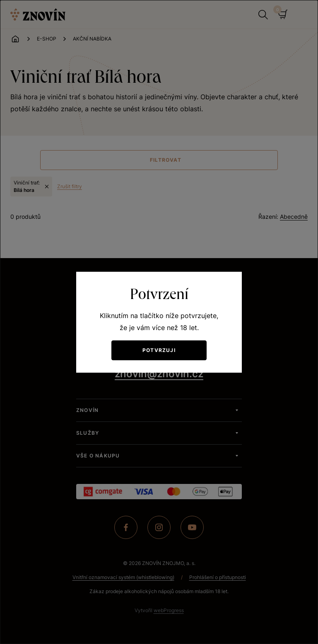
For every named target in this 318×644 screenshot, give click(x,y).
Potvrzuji (159, 350)
